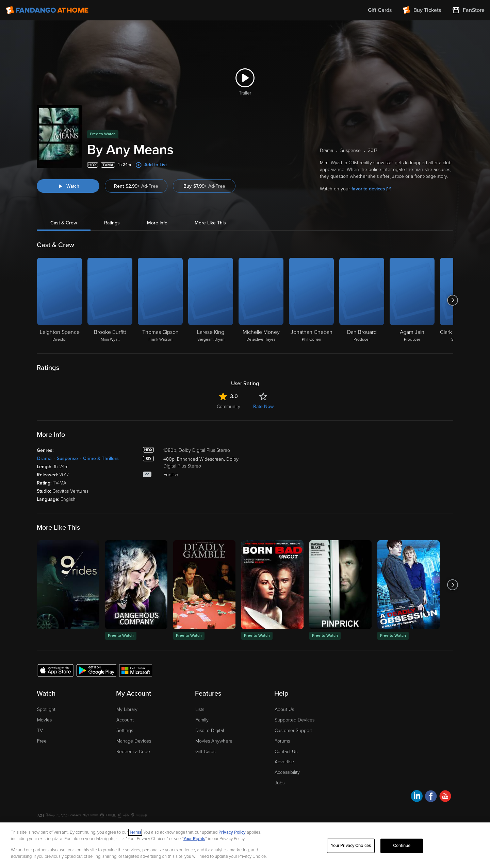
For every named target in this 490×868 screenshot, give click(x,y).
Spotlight (46, 709)
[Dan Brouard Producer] (362, 300)
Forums (282, 741)
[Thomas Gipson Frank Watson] (160, 300)
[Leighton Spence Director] (60, 300)
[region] (245, 845)
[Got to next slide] (452, 300)
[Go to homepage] (47, 10)
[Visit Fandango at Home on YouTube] (445, 797)
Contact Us (286, 752)
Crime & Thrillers (101, 458)
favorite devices (371, 189)
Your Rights (194, 839)
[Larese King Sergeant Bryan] (211, 300)
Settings (125, 730)
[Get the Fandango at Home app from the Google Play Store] (97, 670)
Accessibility (287, 772)
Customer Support (293, 730)
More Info (157, 223)
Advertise (284, 762)
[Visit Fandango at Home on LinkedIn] (417, 797)
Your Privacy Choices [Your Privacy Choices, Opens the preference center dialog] (351, 846)
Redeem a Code (133, 752)
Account (125, 720)
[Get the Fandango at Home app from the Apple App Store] (55, 670)
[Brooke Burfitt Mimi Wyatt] (110, 300)
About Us (284, 709)
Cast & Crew (64, 223)
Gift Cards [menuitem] (380, 10)
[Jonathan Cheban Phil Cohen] (311, 300)
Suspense (67, 458)
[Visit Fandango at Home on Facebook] (431, 797)
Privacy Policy (232, 832)
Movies (44, 720)
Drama (44, 458)
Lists (200, 709)
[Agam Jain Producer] (412, 300)
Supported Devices (295, 720)
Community (228, 406)
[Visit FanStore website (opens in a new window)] (468, 10)
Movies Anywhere (214, 741)
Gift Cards (205, 752)
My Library (127, 709)
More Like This (210, 223)
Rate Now (263, 406)
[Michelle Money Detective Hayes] (261, 300)
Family (202, 720)
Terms (135, 832)
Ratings (112, 223)
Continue (402, 846)
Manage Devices (134, 741)
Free (42, 741)
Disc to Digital (210, 730)
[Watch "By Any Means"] (68, 186)
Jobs (280, 783)
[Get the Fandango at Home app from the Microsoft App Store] (136, 670)
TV (40, 730)
